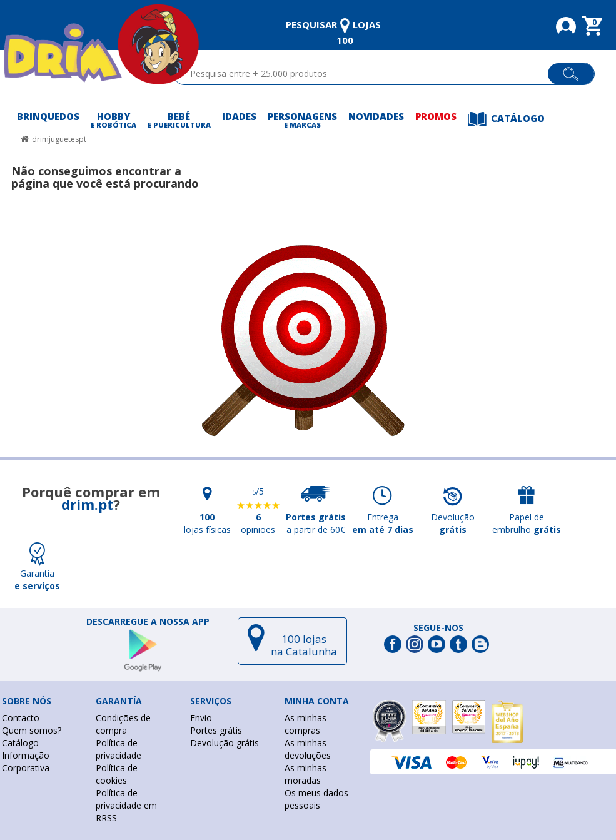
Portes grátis (216, 730)
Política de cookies (117, 774)
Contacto (21, 718)
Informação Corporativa (26, 762)
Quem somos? (32, 730)
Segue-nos (438, 628)
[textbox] (366, 74)
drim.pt (87, 504)
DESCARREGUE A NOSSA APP (148, 622)
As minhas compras (305, 724)
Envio (201, 718)
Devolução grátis (225, 743)
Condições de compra (123, 724)
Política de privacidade (119, 749)
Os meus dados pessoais (316, 799)
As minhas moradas (305, 774)
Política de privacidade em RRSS (126, 805)
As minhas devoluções (308, 749)
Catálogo (20, 743)
